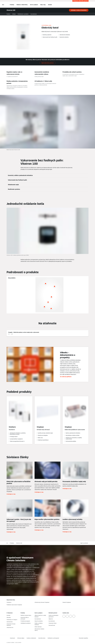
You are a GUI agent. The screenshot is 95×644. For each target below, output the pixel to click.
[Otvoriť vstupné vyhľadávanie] (88, 5)
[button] (84, 543)
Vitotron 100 (19, 543)
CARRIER (20, 643)
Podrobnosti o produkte (23, 14)
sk (7, 543)
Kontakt (50, 5)
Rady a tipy (43, 5)
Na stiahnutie (34, 14)
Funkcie (8, 14)
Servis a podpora (34, 5)
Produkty (12, 5)
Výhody (14, 14)
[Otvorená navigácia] (3, 5)
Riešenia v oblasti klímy (22, 5)
